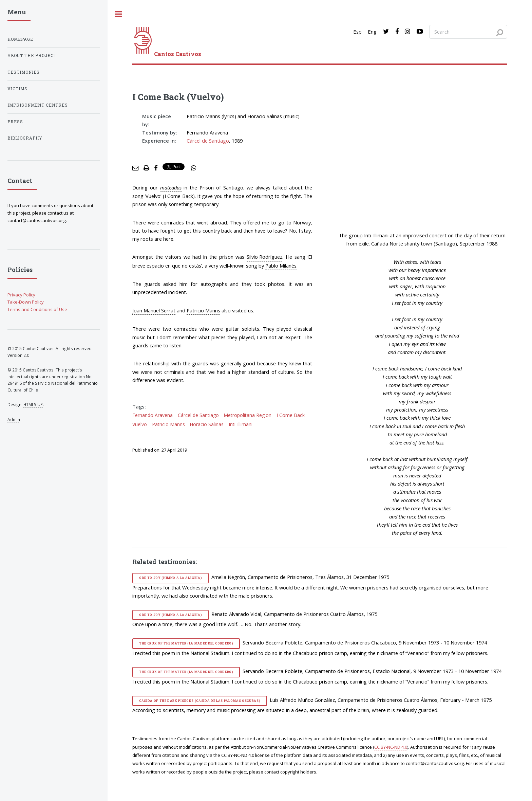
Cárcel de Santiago (208, 141)
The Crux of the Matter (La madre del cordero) (186, 643)
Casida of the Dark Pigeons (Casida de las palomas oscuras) (200, 701)
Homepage (20, 39)
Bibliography (25, 138)
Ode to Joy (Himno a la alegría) (170, 578)
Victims (17, 89)
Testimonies (24, 72)
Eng (372, 32)
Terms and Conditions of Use (37, 309)
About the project (32, 56)
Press (15, 122)
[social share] (194, 168)
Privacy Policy (21, 295)
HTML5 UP (33, 404)
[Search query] (468, 32)
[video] (422, 171)
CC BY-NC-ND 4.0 (391, 747)
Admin (14, 419)
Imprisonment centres (38, 105)
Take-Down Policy (26, 302)
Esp (357, 32)
